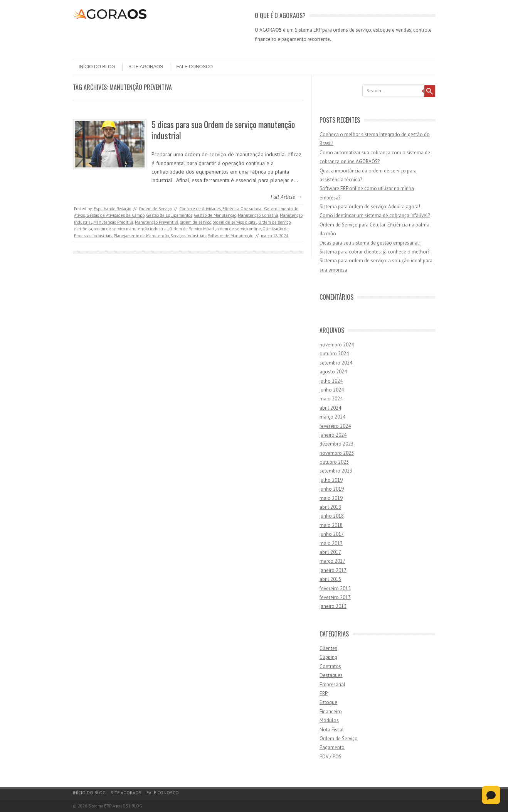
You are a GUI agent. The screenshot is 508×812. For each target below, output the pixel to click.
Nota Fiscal (332, 730)
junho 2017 (332, 534)
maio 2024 (331, 399)
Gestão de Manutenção (215, 215)
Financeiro (331, 712)
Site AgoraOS (146, 67)
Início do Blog (97, 67)
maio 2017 (331, 543)
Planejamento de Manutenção (141, 236)
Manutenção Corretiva (258, 215)
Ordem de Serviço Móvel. (192, 229)
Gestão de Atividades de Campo (115, 215)
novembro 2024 (337, 345)
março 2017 (332, 561)
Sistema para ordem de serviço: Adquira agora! (370, 207)
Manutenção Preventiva (157, 222)
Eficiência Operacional (242, 209)
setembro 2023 (336, 471)
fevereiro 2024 (335, 426)
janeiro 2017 (333, 570)
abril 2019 (330, 507)
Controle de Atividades (200, 209)
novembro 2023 (337, 453)
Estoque (328, 702)
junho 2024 (332, 390)
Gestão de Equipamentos (169, 215)
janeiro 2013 (333, 606)
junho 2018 (332, 516)
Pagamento (332, 747)
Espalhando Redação (112, 209)
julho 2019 (331, 480)
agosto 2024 (333, 372)
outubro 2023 (334, 462)
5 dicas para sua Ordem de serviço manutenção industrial (223, 130)
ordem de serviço (196, 222)
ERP (324, 693)
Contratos (330, 666)
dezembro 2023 (336, 444)
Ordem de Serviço (155, 209)
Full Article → (286, 197)
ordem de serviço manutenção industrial (131, 229)
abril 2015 (330, 579)
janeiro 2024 (333, 435)
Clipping (328, 657)
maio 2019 (331, 498)
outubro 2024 (334, 354)
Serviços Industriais (188, 236)
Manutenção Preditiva (113, 222)
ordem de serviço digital (235, 222)
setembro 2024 (336, 363)
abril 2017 (330, 552)
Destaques (331, 675)
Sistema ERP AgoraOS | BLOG (115, 806)
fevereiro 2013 (335, 597)
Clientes (328, 648)
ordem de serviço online (239, 229)
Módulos (329, 720)
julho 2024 (331, 381)
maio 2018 (331, 525)
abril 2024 (330, 408)
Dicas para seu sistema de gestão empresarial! (370, 243)
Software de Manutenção (230, 236)
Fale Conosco (194, 67)
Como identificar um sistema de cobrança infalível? (375, 215)
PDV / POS (331, 757)
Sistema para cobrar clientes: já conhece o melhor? (374, 252)
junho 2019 (332, 489)
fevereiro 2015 (335, 588)
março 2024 (332, 417)
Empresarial (332, 685)
